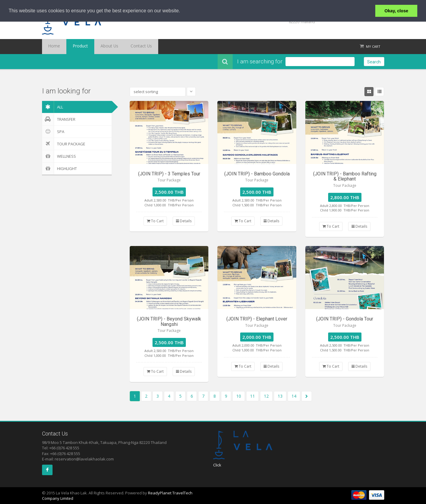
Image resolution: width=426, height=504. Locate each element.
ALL (53, 107)
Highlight (59, 169)
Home (52, 47)
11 (252, 396)
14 (294, 396)
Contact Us (125, 47)
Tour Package (64, 144)
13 (280, 396)
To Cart (155, 221)
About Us (98, 47)
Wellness (59, 156)
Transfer (59, 119)
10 (239, 396)
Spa (53, 132)
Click (217, 465)
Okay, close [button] (396, 11)
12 (266, 396)
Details (184, 221)
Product (73, 47)
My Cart (373, 46)
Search (374, 62)
